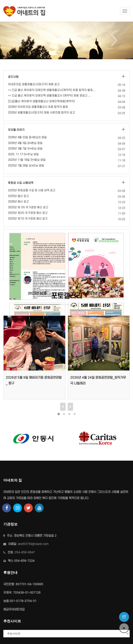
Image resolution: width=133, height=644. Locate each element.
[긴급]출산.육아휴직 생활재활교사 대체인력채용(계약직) (41, 101)
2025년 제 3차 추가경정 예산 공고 (28, 207)
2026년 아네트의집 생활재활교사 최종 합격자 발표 (38, 107)
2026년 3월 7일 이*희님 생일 (25, 149)
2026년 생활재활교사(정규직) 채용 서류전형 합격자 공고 (41, 113)
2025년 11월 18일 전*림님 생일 (27, 160)
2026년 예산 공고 (18, 202)
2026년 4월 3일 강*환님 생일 (25, 143)
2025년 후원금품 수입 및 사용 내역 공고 (32, 190)
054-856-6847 (25, 552)
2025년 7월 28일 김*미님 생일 (26, 166)
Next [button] (112, 40)
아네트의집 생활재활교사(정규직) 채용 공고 (34, 84)
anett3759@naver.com (33, 544)
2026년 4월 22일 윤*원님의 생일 (27, 137)
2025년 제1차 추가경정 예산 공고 (28, 219)
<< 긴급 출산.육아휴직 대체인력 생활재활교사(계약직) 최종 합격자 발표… (52, 90)
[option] (66, 40)
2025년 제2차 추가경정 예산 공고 (28, 213)
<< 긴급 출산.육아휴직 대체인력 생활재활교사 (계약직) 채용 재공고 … (49, 96)
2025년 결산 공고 (18, 196)
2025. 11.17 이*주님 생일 (23, 154)
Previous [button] (21, 40)
